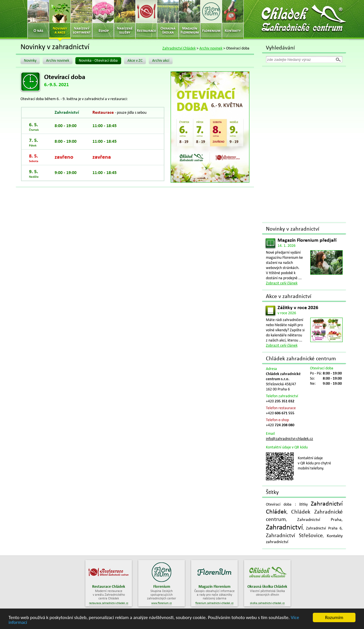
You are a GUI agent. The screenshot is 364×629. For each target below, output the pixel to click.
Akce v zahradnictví (289, 297)
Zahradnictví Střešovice (294, 536)
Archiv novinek (211, 48)
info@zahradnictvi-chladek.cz (289, 439)
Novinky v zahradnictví (293, 229)
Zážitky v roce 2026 (298, 308)
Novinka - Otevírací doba (98, 61)
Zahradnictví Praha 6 (324, 528)
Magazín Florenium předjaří (307, 240)
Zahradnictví (284, 528)
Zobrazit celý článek (282, 283)
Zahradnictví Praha (319, 520)
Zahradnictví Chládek (179, 48)
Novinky (30, 61)
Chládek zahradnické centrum (301, 359)
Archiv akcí (161, 61)
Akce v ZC (135, 61)
